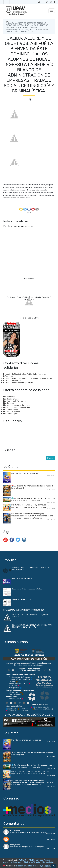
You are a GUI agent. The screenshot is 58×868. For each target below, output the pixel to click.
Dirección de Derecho (12, 380)
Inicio (7, 21)
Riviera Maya (38, 866)
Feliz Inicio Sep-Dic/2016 (29, 318)
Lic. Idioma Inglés (10, 414)
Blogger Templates (24, 866)
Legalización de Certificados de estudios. (27, 589)
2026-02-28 (50, 834)
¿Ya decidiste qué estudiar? (22, 600)
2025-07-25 (51, 848)
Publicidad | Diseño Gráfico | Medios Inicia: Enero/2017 (29, 297)
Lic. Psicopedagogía (12, 411)
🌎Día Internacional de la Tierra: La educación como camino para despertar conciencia (33, 499)
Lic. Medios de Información (14, 401)
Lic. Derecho (8, 403)
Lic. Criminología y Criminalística (17, 407)
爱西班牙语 (50, 866)
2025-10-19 (51, 839)
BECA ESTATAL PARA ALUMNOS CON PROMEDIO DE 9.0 (24, 610)
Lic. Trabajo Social (11, 409)
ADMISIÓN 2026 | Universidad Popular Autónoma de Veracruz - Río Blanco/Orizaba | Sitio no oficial (28, 861)
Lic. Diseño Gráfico (11, 399)
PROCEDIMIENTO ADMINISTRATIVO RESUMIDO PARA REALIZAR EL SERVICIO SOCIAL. (32, 626)
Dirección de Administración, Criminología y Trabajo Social (28, 378)
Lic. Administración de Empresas (17, 405)
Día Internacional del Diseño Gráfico (26, 473)
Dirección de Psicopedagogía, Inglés (18, 382)
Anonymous (15, 830)
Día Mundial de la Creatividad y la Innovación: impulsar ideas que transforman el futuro (30, 506)
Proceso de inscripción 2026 (23, 578)
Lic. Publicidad (9, 397)
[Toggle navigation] (7, 2)
